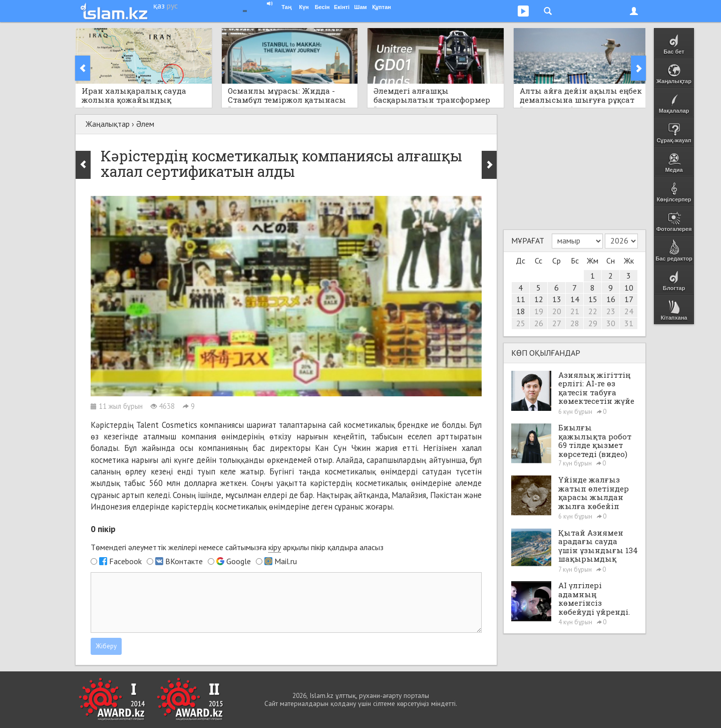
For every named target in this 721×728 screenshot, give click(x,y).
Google (239, 561)
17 (629, 299)
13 (557, 299)
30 (611, 323)
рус (172, 6)
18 (521, 311)
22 (593, 311)
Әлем (145, 124)
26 (539, 323)
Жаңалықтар (108, 124)
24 (629, 311)
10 (629, 288)
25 (521, 323)
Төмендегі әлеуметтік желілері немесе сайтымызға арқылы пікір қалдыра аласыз (237, 547)
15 (593, 299)
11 (521, 299)
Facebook (125, 561)
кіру (275, 547)
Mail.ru (286, 561)
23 (611, 311)
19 (539, 311)
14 (575, 299)
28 (575, 323)
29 (593, 323)
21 (575, 311)
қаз (159, 6)
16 (611, 299)
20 (557, 311)
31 (629, 323)
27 (557, 323)
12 (539, 299)
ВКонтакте (184, 561)
